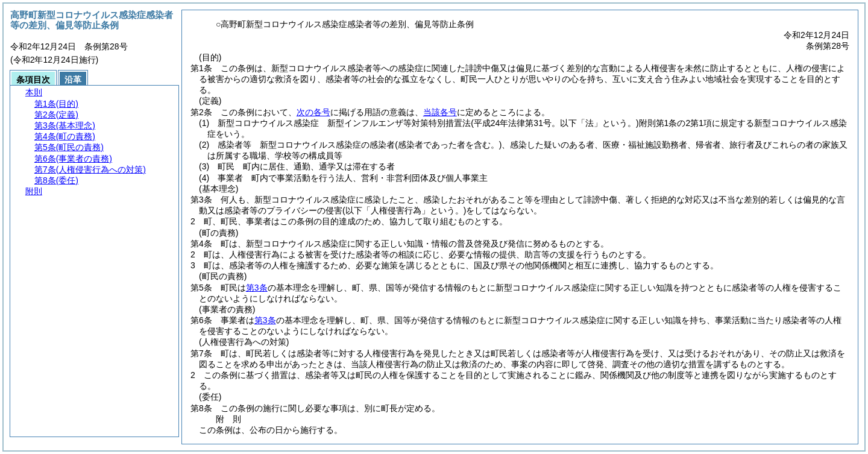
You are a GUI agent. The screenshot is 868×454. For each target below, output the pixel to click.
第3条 (257, 288)
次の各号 (313, 112)
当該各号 (440, 112)
